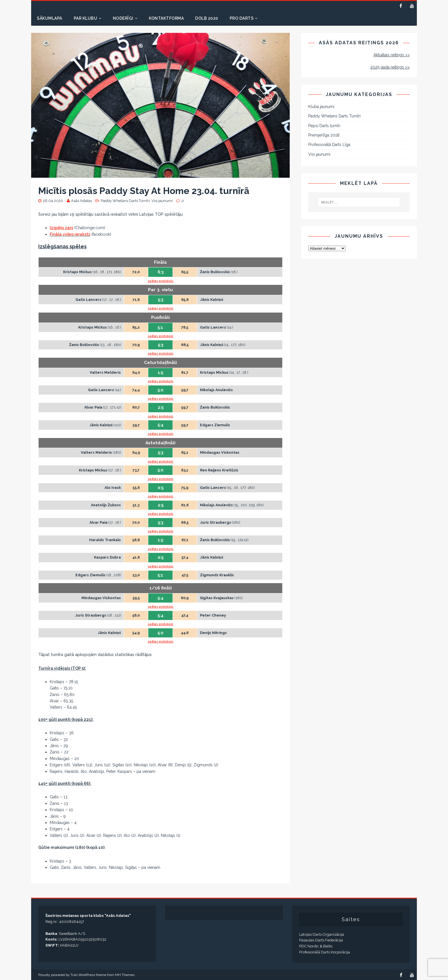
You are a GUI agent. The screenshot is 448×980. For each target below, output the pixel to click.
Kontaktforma (166, 18)
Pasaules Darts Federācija (321, 940)
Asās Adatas (81, 201)
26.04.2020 (53, 201)
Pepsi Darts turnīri (324, 126)
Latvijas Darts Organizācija (322, 934)
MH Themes (125, 975)
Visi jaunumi (162, 201)
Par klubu (86, 18)
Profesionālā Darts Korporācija (325, 952)
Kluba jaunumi (321, 107)
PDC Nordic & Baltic (316, 946)
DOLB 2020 (207, 18)
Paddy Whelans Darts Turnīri (125, 201)
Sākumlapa (50, 18)
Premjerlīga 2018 (324, 135)
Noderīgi (123, 18)
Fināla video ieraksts (70, 234)
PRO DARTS (242, 18)
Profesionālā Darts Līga (329, 145)
